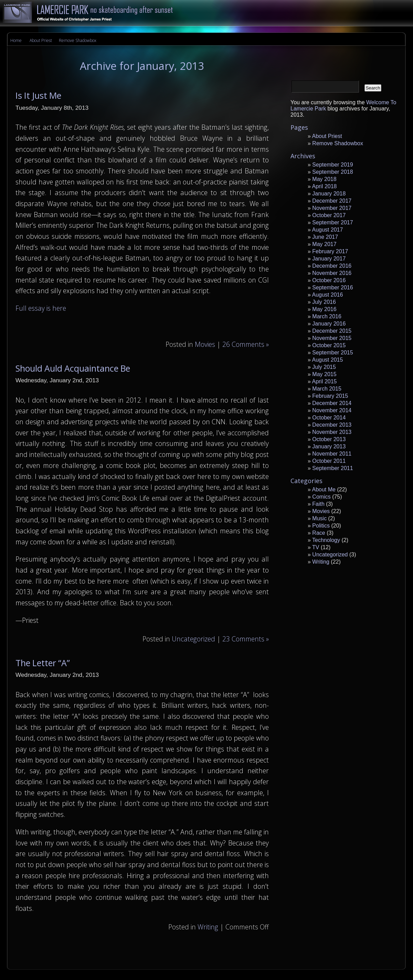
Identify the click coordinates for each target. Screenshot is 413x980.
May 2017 (324, 244)
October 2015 (329, 345)
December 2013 (332, 425)
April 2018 (324, 186)
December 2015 (332, 331)
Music (319, 518)
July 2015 (324, 367)
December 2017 (332, 201)
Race (319, 533)
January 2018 (329, 194)
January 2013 (329, 446)
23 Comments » (246, 639)
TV (316, 547)
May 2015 (324, 374)
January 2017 (329, 259)
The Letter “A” (43, 663)
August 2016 (327, 295)
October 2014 (329, 418)
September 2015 (332, 353)
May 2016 (324, 309)
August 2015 (327, 360)
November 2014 (332, 410)
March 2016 (327, 316)
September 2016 (332, 287)
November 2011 (332, 454)
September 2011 (332, 468)
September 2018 (332, 172)
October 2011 (329, 461)
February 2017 (330, 251)
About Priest (41, 40)
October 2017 (329, 215)
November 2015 (332, 338)
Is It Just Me (38, 95)
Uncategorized (193, 639)
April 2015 (324, 381)
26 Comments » (246, 344)
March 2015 (327, 389)
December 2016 (332, 266)
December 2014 (332, 403)
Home (16, 40)
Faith (318, 504)
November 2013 (332, 432)
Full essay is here (41, 308)
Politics (321, 526)
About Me (324, 489)
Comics (321, 497)
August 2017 (327, 230)
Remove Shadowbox (78, 40)
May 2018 (324, 179)
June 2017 (325, 237)
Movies (205, 344)
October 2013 (329, 439)
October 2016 (329, 280)
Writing (208, 927)
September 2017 (332, 222)
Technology (326, 540)
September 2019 (332, 165)
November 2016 (332, 273)
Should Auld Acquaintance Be (73, 368)
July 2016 (324, 302)
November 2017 (332, 208)
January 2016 (329, 324)
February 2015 (330, 396)
